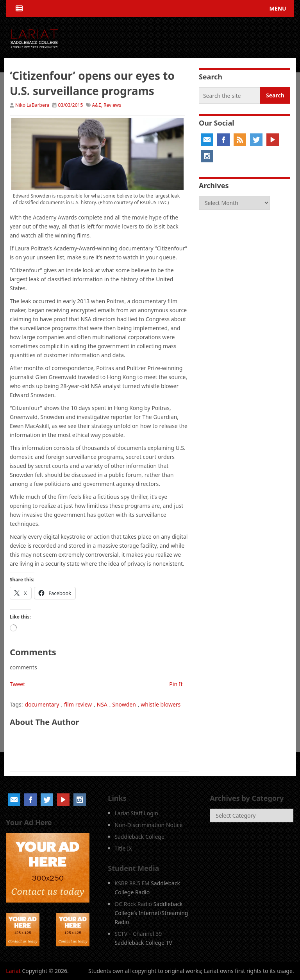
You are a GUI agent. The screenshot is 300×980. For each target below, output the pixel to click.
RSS (240, 140)
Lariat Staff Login (136, 813)
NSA (102, 704)
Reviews (112, 105)
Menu (278, 8)
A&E (97, 105)
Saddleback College (139, 837)
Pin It (176, 684)
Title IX (123, 848)
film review (78, 704)
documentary (42, 704)
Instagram (207, 156)
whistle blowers (161, 704)
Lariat (13, 971)
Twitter (256, 140)
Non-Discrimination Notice (148, 825)
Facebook (223, 140)
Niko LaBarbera (32, 105)
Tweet (17, 684)
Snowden (124, 704)
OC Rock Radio (133, 904)
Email (207, 140)
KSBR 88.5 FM (132, 883)
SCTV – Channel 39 (138, 934)
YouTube (273, 140)
